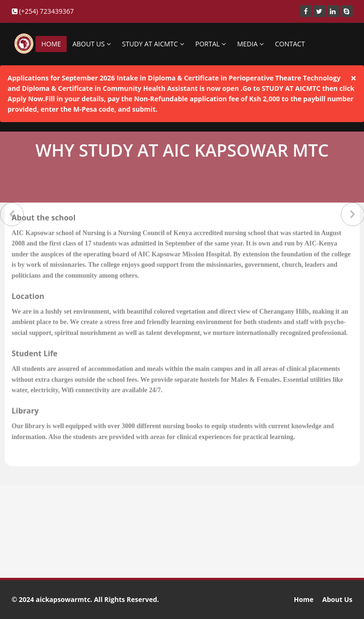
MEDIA (250, 44)
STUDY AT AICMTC (153, 44)
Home (304, 599)
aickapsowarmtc (63, 599)
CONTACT (290, 44)
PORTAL (211, 44)
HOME (51, 44)
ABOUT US (92, 44)
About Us (337, 599)
